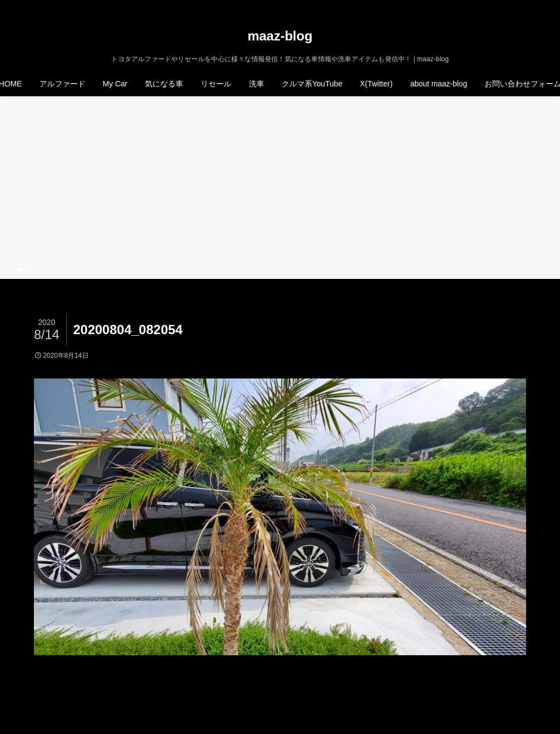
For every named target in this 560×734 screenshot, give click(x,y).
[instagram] (507, 6)
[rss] (521, 6)
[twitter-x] (493, 6)
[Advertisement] (280, 183)
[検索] (535, 6)
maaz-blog (280, 36)
